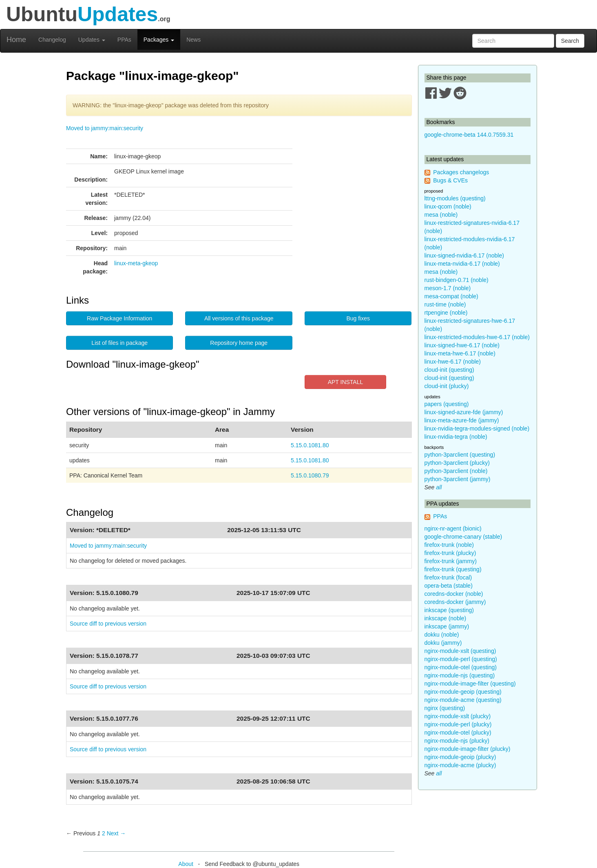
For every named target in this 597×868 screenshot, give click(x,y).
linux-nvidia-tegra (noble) (456, 437)
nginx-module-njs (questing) (460, 675)
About (186, 864)
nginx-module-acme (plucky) (460, 765)
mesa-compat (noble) (451, 296)
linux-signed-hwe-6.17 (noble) (462, 345)
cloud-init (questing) (449, 370)
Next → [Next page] (116, 833)
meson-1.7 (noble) (448, 288)
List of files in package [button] (119, 343)
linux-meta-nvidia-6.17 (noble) (462, 264)
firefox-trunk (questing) (453, 569)
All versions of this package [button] (239, 318)
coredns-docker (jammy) (455, 602)
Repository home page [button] (239, 343)
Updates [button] (92, 40)
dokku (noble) (442, 635)
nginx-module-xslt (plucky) (458, 716)
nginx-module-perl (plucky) (458, 724)
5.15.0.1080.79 (310, 475)
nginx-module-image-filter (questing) (470, 684)
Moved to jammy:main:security (105, 128)
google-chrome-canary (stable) (463, 537)
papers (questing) (447, 404)
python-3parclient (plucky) (457, 463)
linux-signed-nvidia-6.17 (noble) (464, 255)
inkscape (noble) (446, 618)
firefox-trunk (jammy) (451, 561)
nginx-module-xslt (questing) (460, 651)
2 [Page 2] (104, 833)
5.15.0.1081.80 (310, 445)
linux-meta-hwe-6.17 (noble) (460, 353)
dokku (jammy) (443, 643)
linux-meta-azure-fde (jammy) (462, 420)
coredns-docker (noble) (454, 594)
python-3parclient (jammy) (458, 479)
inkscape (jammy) (447, 626)
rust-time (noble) (445, 304)
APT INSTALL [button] (346, 382)
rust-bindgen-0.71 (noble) (457, 280)
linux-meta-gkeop (136, 263)
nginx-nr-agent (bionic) (453, 528)
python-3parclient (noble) (456, 471)
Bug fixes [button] (358, 318)
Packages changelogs (461, 172)
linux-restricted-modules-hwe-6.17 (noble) (477, 337)
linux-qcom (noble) (448, 206)
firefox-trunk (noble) (449, 545)
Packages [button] (159, 40)
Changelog (52, 40)
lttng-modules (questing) (455, 198)
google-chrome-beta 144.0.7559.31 (469, 135)
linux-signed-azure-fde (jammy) (464, 412)
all (439, 487)
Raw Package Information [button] (119, 318)
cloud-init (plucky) (447, 386)
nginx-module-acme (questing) (463, 700)
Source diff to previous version (108, 624)
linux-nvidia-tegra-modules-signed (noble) (477, 428)
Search (570, 41)
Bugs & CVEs (450, 180)
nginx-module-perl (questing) (461, 659)
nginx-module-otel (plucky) (458, 733)
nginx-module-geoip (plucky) (460, 757)
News (193, 40)
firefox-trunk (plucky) (450, 553)
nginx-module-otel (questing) (461, 667)
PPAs (124, 40)
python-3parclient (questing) (460, 455)
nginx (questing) (445, 708)
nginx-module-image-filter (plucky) (468, 749)
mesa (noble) (441, 215)
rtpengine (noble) (446, 313)
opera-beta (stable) (449, 586)
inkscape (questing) (449, 610)
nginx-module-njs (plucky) (457, 741)
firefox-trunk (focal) (448, 577)
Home (16, 40)
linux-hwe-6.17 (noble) (453, 362)
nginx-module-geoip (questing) (463, 692)
